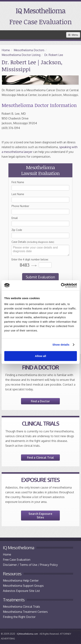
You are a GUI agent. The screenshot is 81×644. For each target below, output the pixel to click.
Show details (61, 345)
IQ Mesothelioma (40, 10)
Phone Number (20, 206)
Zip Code (17, 230)
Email (15, 218)
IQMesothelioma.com (27, 634)
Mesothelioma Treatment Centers (25, 612)
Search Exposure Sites (40, 516)
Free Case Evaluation (40, 22)
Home (6, 50)
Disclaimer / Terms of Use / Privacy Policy (30, 565)
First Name (18, 182)
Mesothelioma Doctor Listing (21, 55)
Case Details (33, 242)
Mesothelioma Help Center (21, 580)
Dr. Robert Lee (54, 55)
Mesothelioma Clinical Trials (21, 607)
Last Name (18, 194)
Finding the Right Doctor (19, 617)
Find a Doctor (40, 401)
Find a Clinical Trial (40, 458)
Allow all (40, 356)
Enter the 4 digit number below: (30, 259)
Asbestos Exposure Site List (21, 591)
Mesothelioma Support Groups (23, 586)
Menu (73, 35)
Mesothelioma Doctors (29, 50)
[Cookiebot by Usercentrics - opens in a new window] (61, 285)
